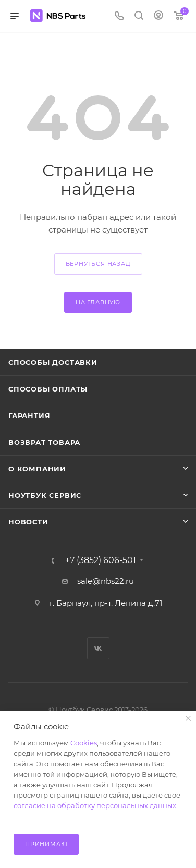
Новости (28, 522)
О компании (37, 469)
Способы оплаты (48, 389)
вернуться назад (98, 264)
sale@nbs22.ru (106, 581)
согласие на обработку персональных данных (95, 805)
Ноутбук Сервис (45, 495)
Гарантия (29, 415)
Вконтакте (98, 648)
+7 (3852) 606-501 (101, 560)
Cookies (84, 743)
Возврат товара (44, 442)
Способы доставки (53, 362)
